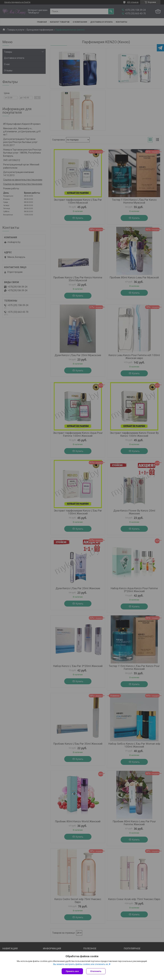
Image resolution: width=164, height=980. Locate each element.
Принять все (72, 971)
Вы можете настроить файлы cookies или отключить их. (81, 964)
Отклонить (96, 971)
